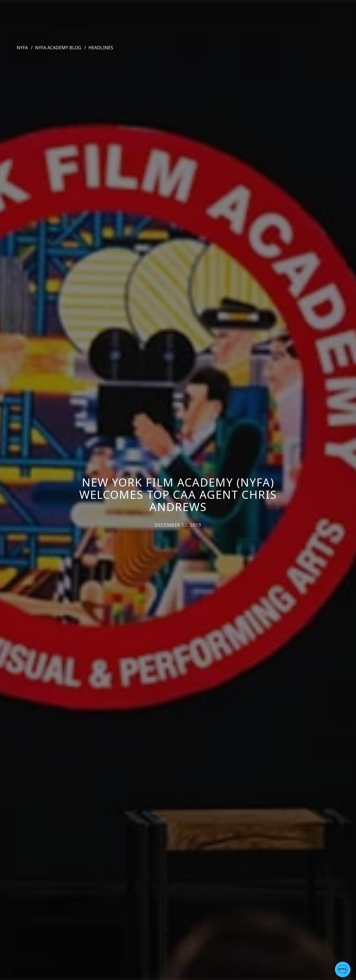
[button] (343, 969)
